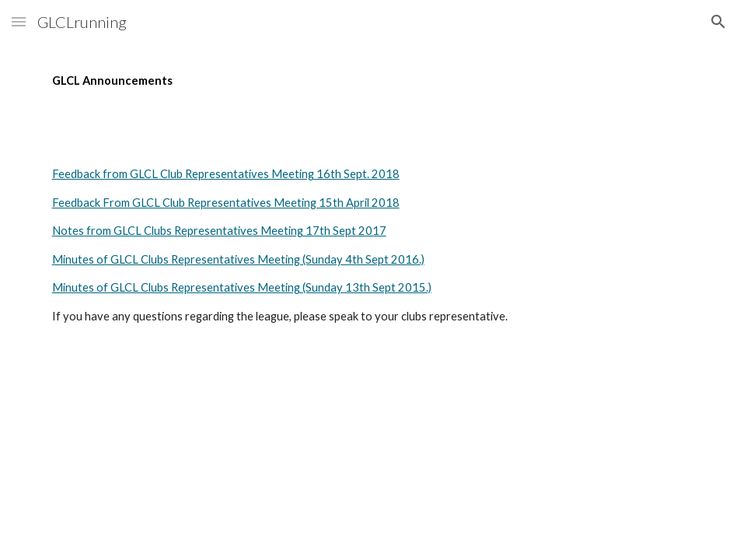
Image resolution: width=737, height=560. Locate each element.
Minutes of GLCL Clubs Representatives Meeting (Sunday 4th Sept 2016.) (238, 259)
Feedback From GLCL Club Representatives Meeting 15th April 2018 (226, 203)
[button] (19, 21)
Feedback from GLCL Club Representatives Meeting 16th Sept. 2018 (226, 174)
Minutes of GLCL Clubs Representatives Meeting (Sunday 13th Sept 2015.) (242, 287)
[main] (369, 81)
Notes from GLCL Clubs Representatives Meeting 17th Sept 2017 (219, 231)
